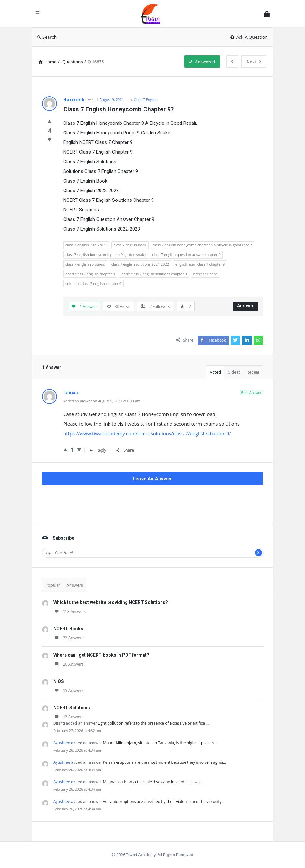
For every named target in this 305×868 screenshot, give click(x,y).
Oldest (234, 372)
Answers (75, 585)
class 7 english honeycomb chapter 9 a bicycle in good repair (202, 245)
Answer (246, 306)
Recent (253, 372)
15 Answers (68, 690)
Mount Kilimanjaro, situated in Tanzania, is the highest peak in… (160, 743)
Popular (53, 585)
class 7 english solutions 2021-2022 (140, 264)
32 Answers (68, 638)
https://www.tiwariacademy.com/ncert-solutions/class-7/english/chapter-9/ (147, 433)
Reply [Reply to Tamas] (98, 450)
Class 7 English (146, 100)
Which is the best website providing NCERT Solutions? (111, 602)
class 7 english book (130, 245)
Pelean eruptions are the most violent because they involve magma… (164, 762)
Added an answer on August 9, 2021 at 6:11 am (102, 401)
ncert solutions (205, 274)
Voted (215, 372)
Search (47, 37)
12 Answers (68, 717)
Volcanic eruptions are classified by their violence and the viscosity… (164, 801)
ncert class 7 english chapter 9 (90, 274)
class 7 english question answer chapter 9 (186, 255)
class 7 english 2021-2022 (86, 245)
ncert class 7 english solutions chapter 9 (154, 274)
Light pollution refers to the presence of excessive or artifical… (153, 723)
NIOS (59, 681)
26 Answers (68, 664)
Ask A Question (249, 37)
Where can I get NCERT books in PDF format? (101, 655)
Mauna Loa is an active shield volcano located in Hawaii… (154, 782)
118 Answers (70, 612)
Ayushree (62, 743)
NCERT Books (68, 629)
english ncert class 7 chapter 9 (200, 264)
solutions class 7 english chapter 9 (93, 283)
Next (254, 62)
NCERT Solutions (72, 708)
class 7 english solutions (85, 264)
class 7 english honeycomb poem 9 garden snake (106, 255)
